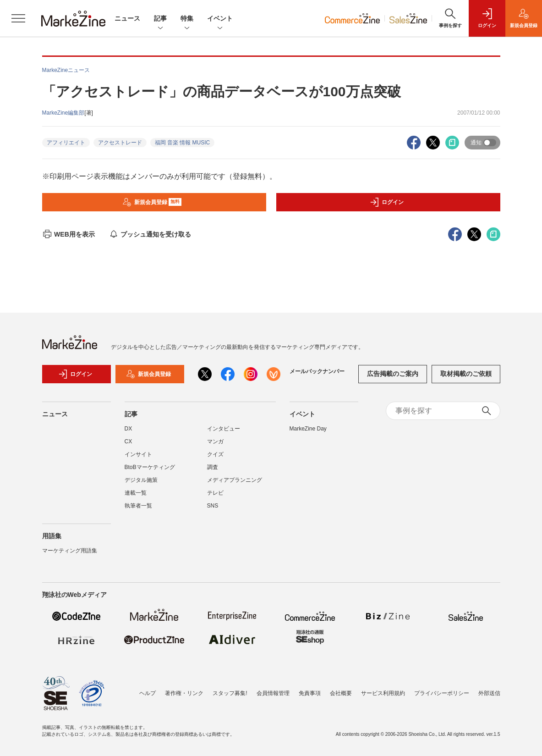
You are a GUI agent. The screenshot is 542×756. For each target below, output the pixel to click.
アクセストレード (120, 143)
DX (129, 429)
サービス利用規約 (383, 693)
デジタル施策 (141, 480)
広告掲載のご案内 (393, 374)
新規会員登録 (152, 202)
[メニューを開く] (18, 18)
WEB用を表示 (68, 234)
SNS (213, 506)
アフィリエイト (66, 143)
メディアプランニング (235, 480)
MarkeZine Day (308, 429)
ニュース (127, 18)
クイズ (215, 454)
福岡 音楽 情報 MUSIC (183, 143)
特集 (187, 19)
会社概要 (341, 693)
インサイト (138, 454)
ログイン (387, 202)
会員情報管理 (273, 693)
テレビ (215, 493)
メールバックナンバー (317, 371)
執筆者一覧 (138, 506)
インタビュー (224, 429)
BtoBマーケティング (150, 467)
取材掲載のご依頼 (466, 374)
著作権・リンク (184, 693)
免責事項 (310, 693)
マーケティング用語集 (70, 551)
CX (129, 441)
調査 (213, 467)
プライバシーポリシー (442, 693)
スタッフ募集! (230, 693)
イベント (220, 19)
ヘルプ (148, 693)
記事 (160, 19)
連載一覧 (136, 493)
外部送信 (489, 693)
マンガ (215, 441)
